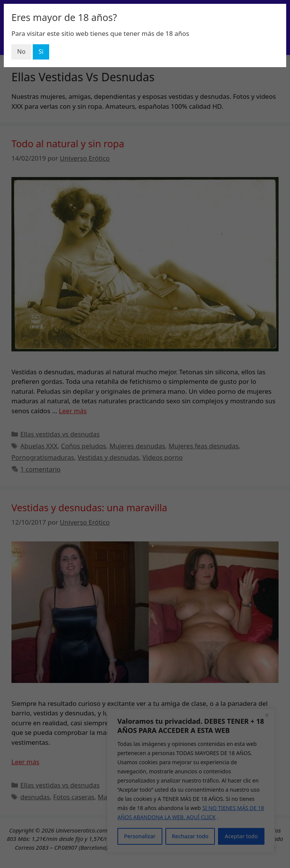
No (21, 52)
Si (41, 52)
